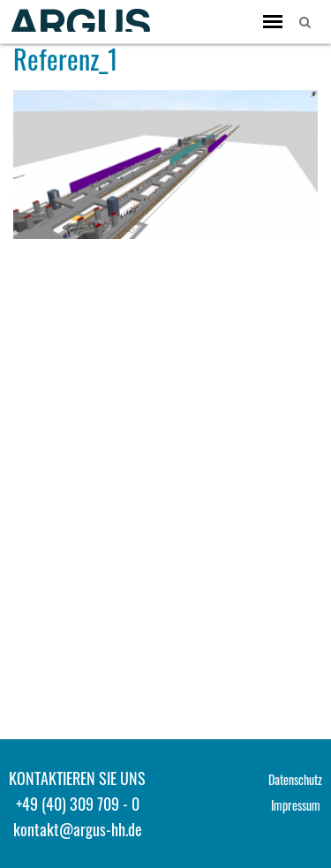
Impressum (296, 805)
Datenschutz (295, 779)
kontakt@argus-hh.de (78, 829)
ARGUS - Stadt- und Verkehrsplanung (79, 20)
